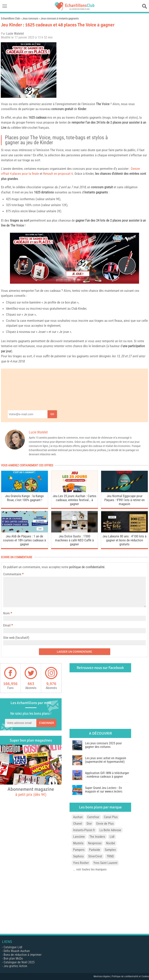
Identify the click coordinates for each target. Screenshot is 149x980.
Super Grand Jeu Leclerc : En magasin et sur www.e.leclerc (104, 790)
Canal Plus (111, 817)
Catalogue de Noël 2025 (19, 962)
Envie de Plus (105, 824)
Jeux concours (30, 18)
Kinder (82, 109)
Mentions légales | (103, 976)
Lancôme (79, 837)
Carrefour (93, 817)
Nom (6, 613)
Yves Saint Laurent (105, 863)
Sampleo (110, 850)
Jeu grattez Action (15, 966)
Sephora (78, 856)
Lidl (112, 837)
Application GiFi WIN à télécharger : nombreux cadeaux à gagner (107, 775)
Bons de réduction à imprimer (23, 955)
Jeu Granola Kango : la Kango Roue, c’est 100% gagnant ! (24, 498)
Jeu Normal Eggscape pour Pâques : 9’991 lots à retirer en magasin (124, 500)
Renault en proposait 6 (58, 174)
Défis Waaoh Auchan (17, 951)
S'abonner (46, 723)
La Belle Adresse (110, 830)
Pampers (79, 850)
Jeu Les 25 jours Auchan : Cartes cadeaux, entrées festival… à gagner (74, 500)
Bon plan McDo (13, 958)
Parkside (95, 850)
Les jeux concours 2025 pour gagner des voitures (103, 745)
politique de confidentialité (87, 567)
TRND (110, 856)
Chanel (78, 824)
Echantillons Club (10, 18)
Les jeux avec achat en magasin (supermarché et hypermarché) (106, 760)
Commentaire (13, 574)
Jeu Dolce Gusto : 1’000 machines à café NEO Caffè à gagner (74, 540)
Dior (89, 824)
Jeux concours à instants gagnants (60, 18)
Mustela (78, 843)
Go (52, 414)
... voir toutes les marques (90, 869)
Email (7, 625)
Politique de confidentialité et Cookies (130, 976)
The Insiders (97, 837)
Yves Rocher (81, 863)
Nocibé (111, 843)
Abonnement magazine (31, 792)
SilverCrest (95, 856)
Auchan (78, 817)
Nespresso (95, 843)
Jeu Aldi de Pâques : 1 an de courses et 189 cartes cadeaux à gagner (24, 540)
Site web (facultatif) (16, 638)
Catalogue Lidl (13, 947)
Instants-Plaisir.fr (84, 830)
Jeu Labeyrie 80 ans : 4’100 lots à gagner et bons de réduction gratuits (124, 540)
